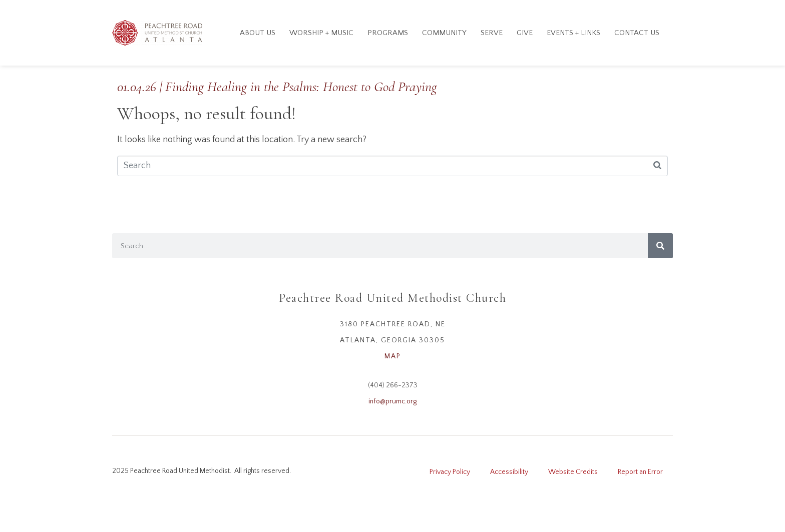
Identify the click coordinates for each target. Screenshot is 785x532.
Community (444, 33)
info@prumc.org (392, 401)
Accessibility (509, 472)
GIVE (525, 33)
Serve (492, 33)
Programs (388, 33)
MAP (393, 356)
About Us (258, 33)
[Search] (660, 246)
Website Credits (573, 472)
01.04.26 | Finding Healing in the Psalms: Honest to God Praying (277, 87)
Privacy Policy (450, 472)
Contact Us (637, 33)
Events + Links (573, 33)
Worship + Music (321, 33)
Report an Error (640, 472)
